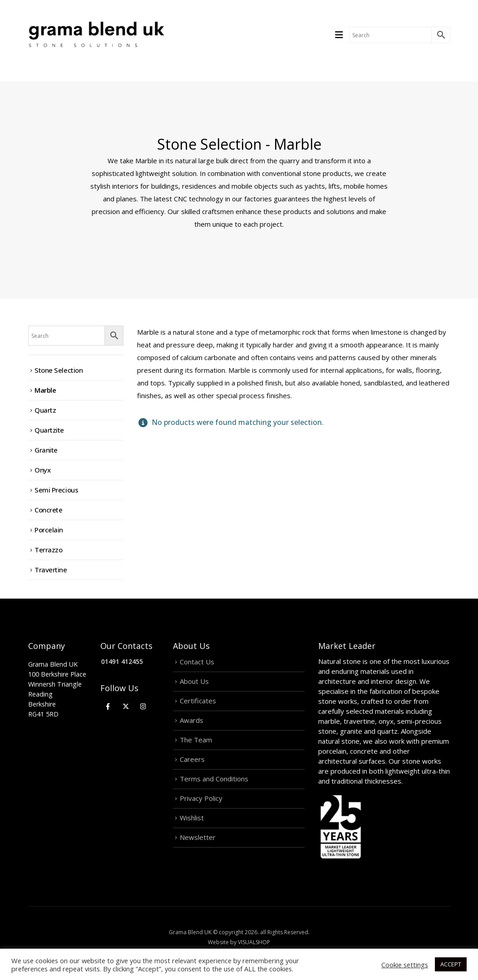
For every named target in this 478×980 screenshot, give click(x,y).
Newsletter (198, 837)
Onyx (42, 470)
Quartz (45, 410)
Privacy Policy (201, 798)
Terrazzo (48, 550)
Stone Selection (59, 370)
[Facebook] (108, 706)
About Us (194, 681)
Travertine (51, 570)
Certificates (198, 701)
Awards (192, 720)
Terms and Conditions (214, 779)
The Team (196, 740)
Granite (46, 450)
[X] (126, 706)
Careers (192, 759)
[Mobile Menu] (342, 35)
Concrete (48, 510)
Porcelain (49, 530)
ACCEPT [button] (451, 964)
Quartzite (49, 430)
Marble (45, 390)
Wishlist (192, 818)
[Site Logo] (96, 35)
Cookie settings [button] (405, 965)
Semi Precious (56, 490)
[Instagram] (143, 706)
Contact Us (197, 662)
